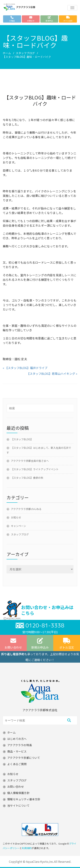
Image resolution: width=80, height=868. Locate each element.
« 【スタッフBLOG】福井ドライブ (25, 368)
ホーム (7, 53)
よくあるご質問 (17, 764)
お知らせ (16, 517)
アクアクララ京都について (24, 758)
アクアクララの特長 (20, 745)
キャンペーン (18, 526)
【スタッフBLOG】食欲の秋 (27, 478)
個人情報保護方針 (18, 793)
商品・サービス (17, 751)
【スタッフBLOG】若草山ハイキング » (52, 374)
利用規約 (27, 848)
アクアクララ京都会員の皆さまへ (30, 461)
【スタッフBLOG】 (22, 439)
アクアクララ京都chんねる (26, 509)
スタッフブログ (25, 53)
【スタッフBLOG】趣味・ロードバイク (40, 101)
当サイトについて (18, 805)
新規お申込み (40, 644)
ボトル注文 (67, 644)
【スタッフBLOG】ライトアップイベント (35, 469)
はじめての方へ (17, 739)
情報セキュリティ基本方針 (24, 799)
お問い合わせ (16, 787)
